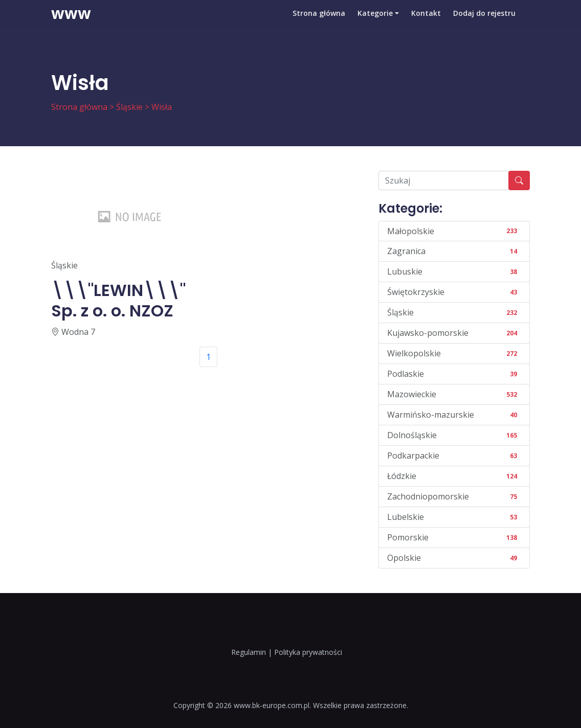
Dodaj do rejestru (484, 23)
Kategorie (375, 23)
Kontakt (426, 23)
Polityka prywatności (308, 652)
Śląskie (129, 107)
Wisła (162, 107)
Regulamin (249, 652)
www (71, 23)
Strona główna (319, 23)
